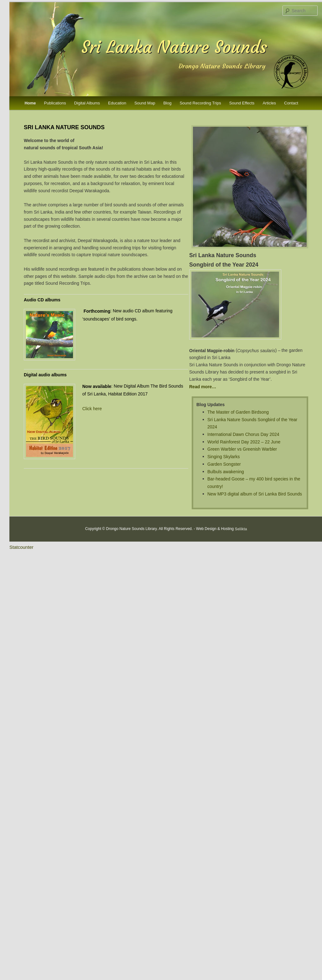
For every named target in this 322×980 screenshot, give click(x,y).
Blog (167, 103)
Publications (55, 103)
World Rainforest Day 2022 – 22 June (244, 442)
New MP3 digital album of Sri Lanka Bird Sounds (255, 494)
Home (30, 103)
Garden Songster (224, 464)
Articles (269, 103)
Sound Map (145, 103)
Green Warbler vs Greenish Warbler (242, 449)
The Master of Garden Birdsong (238, 412)
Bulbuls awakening (226, 471)
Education (117, 103)
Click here (92, 409)
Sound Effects (242, 103)
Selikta (241, 529)
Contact (291, 103)
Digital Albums (87, 103)
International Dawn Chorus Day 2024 (243, 434)
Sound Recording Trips (200, 103)
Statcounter (21, 547)
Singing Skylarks (224, 457)
